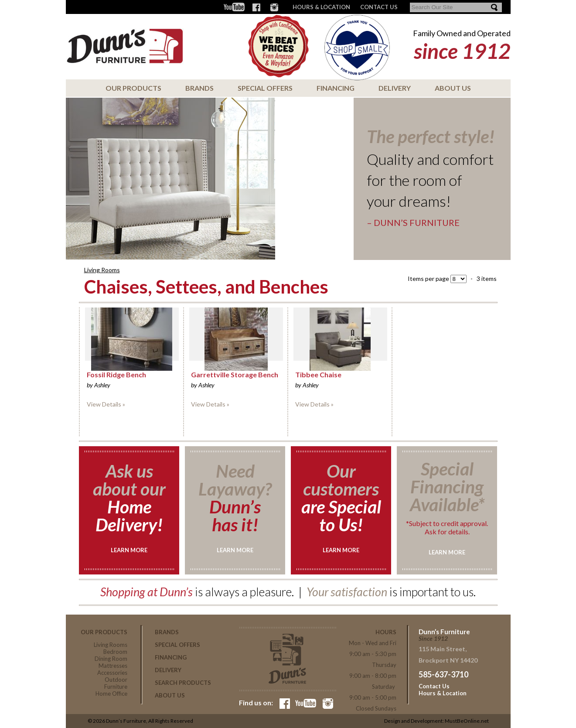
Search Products (183, 683)
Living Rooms (102, 270)
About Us (453, 88)
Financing (336, 88)
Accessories (112, 673)
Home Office (111, 694)
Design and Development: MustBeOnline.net (436, 721)
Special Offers (265, 88)
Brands (199, 88)
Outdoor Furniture (116, 683)
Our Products (133, 88)
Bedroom (115, 652)
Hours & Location (321, 7)
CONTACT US (379, 7)
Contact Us (434, 686)
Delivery (395, 88)
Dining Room (111, 659)
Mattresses (113, 666)
